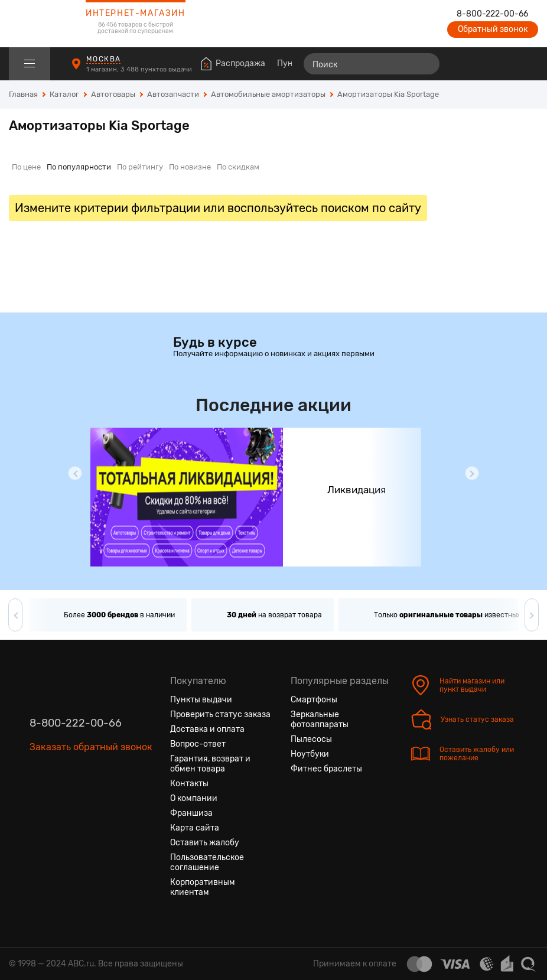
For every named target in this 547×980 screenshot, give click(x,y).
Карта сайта (195, 828)
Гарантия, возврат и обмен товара (210, 764)
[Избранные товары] (483, 64)
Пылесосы (311, 739)
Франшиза (191, 813)
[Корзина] (527, 64)
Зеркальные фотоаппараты (320, 719)
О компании (194, 798)
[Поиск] (372, 64)
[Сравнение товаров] (462, 64)
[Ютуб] (82, 803)
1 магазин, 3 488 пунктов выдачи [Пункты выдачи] (140, 69)
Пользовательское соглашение (207, 862)
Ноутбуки (310, 754)
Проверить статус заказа (220, 714)
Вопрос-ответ (198, 744)
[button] (75, 473)
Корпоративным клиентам (203, 887)
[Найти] (425, 64)
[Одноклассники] (60, 803)
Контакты (189, 784)
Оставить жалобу (205, 843)
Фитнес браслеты (326, 769)
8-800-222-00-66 (492, 14)
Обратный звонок (493, 29)
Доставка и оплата (207, 729)
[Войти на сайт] (504, 64)
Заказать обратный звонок (91, 747)
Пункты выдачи (201, 700)
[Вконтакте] (39, 803)
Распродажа (240, 64)
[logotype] (38, 24)
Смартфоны (314, 700)
